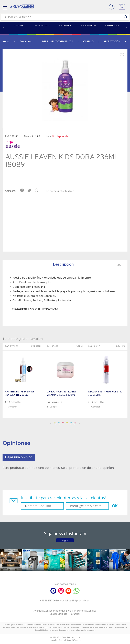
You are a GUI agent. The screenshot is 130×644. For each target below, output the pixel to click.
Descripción (87, 265)
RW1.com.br (77, 640)
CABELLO (88, 42)
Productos (26, 42)
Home (6, 42)
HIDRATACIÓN (112, 42)
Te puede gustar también (60, 191)
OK (115, 506)
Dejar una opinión (19, 457)
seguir (65, 540)
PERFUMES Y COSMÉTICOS (58, 42)
